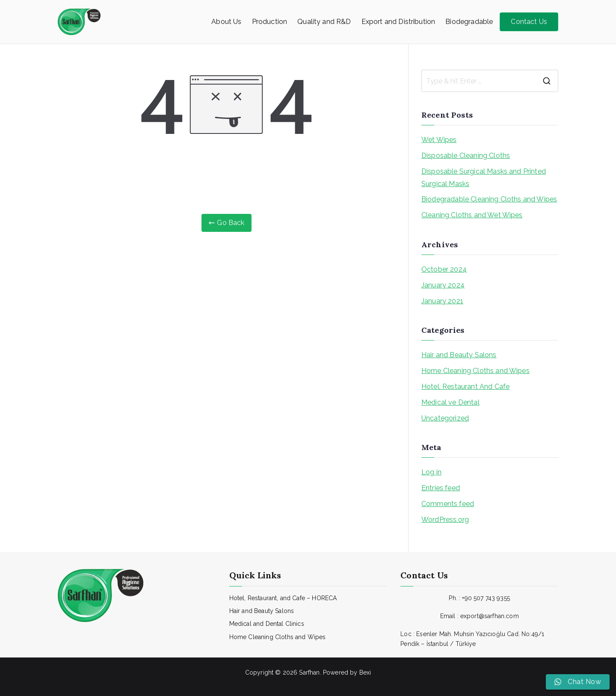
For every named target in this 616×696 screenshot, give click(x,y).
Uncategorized (445, 418)
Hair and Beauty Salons (459, 355)
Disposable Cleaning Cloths (466, 155)
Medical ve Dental (450, 402)
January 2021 (442, 301)
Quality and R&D (324, 22)
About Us (226, 22)
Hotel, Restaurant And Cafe (465, 387)
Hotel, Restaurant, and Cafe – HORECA (283, 598)
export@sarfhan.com (490, 616)
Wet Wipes (439, 140)
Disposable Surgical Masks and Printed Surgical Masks (484, 178)
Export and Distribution (398, 22)
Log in (431, 472)
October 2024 (444, 269)
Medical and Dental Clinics (267, 624)
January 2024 (443, 285)
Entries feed (441, 488)
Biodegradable (469, 22)
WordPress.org (445, 520)
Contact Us (529, 22)
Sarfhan (309, 672)
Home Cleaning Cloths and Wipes (475, 371)
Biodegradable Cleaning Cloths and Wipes (489, 199)
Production (270, 22)
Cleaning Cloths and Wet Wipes (472, 215)
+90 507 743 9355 (486, 598)
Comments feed (448, 504)
